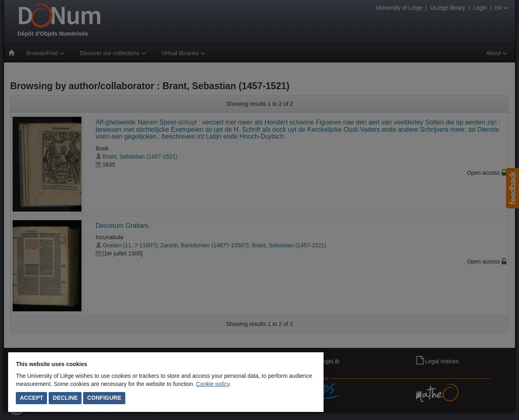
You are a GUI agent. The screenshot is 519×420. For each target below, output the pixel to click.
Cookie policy (213, 384)
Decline (65, 398)
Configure (104, 398)
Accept (32, 398)
